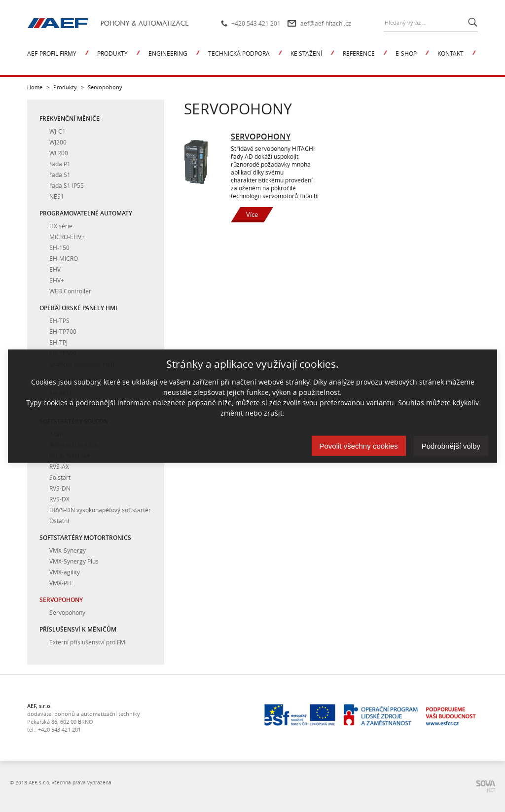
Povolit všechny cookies (359, 446)
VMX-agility (65, 572)
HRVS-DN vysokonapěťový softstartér (100, 510)
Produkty (112, 53)
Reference (359, 53)
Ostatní (59, 521)
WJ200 (58, 142)
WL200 (59, 153)
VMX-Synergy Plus (74, 561)
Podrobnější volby (451, 446)
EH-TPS (59, 320)
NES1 (57, 196)
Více (252, 214)
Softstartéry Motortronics (85, 538)
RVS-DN (60, 488)
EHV (55, 269)
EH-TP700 (63, 331)
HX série (61, 226)
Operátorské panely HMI (78, 308)
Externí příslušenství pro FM (87, 642)
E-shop (406, 53)
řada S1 (60, 175)
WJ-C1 (57, 131)
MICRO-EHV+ (67, 237)
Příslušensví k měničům (78, 629)
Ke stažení (306, 53)
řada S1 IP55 (67, 185)
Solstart (60, 477)
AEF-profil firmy (52, 53)
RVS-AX (59, 466)
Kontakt (451, 53)
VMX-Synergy (68, 550)
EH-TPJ (58, 342)
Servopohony (61, 600)
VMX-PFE (61, 583)
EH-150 (59, 247)
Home (35, 87)
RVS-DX (59, 499)
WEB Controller (70, 291)
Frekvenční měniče (70, 119)
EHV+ (57, 280)
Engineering (168, 53)
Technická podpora (239, 53)
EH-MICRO (64, 258)
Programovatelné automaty (86, 213)
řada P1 (60, 164)
